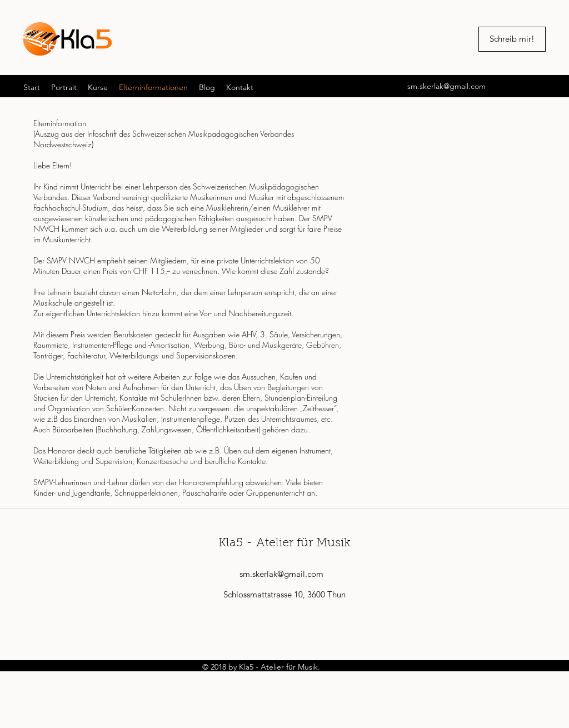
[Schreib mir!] (512, 39)
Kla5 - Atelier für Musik (284, 543)
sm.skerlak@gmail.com (446, 86)
